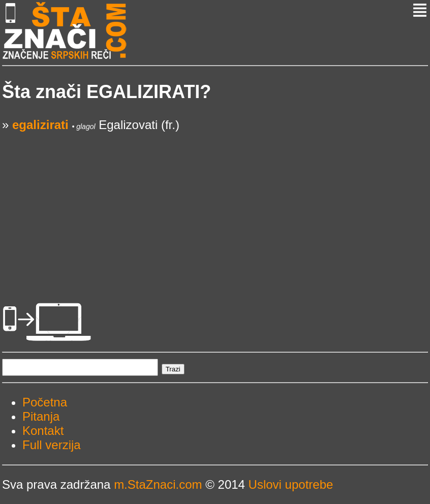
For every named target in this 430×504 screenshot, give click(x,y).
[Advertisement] (215, 203)
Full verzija (52, 445)
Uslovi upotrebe (291, 484)
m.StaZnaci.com (158, 484)
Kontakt (43, 431)
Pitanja (41, 416)
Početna (45, 402)
